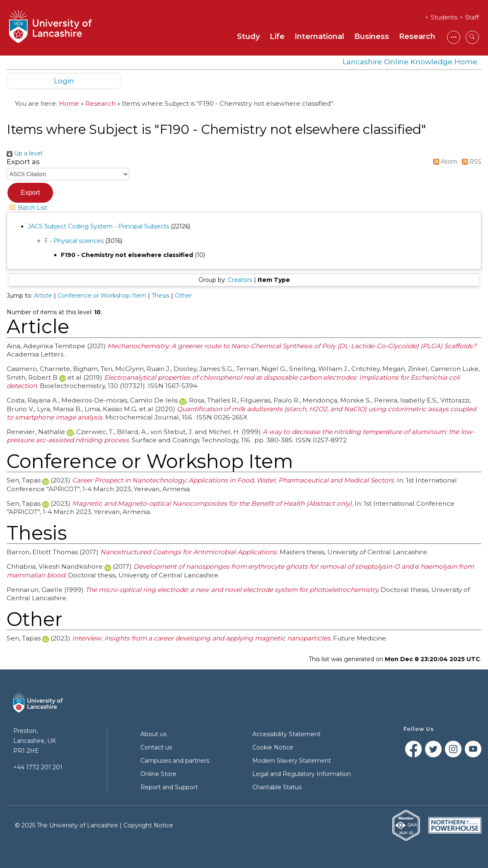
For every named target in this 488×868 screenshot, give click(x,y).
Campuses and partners (175, 761)
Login (64, 81)
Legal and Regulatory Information (302, 774)
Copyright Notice (148, 825)
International (319, 36)
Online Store (158, 774)
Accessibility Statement (286, 734)
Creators (240, 280)
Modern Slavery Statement (292, 761)
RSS (470, 162)
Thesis (161, 296)
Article (43, 296)
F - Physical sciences (74, 241)
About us (153, 734)
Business (372, 36)
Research (417, 36)
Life (277, 36)
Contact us (156, 747)
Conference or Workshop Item (102, 296)
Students (444, 17)
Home (69, 103)
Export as (23, 162)
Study (248, 36)
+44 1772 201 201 (38, 767)
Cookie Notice (273, 747)
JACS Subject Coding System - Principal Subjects (98, 226)
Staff (472, 17)
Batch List (27, 208)
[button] (30, 193)
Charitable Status (277, 787)
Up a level (24, 153)
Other (183, 296)
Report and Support (169, 787)
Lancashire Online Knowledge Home (410, 62)
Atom (444, 162)
